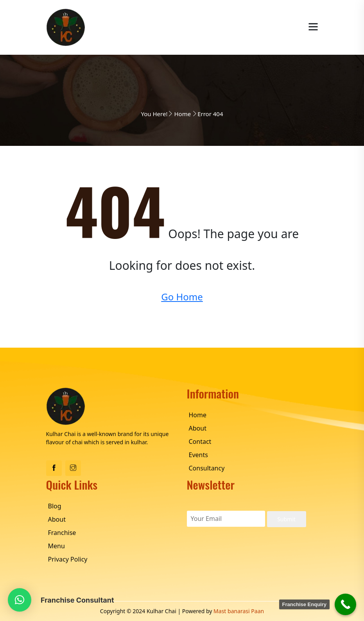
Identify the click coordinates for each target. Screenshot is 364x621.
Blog (55, 506)
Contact (200, 442)
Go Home (182, 297)
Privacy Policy (68, 559)
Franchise (62, 533)
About (198, 428)
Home (182, 114)
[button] (20, 600)
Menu (56, 546)
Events (198, 455)
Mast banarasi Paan (239, 611)
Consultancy (207, 468)
